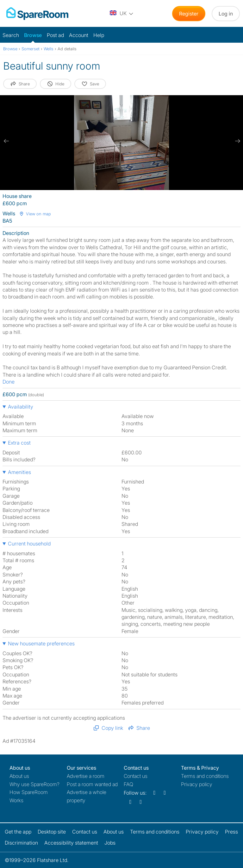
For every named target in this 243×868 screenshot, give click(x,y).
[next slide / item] (237, 141)
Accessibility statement (71, 843)
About (19, 776)
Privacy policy (197, 784)
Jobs (110, 843)
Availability (21, 407)
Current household (29, 544)
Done (9, 382)
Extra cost (19, 443)
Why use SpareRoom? (34, 784)
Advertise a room (86, 776)
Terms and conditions (205, 776)
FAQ (128, 784)
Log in (226, 14)
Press (231, 832)
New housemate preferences (41, 643)
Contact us (136, 776)
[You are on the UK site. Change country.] (122, 14)
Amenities (19, 472)
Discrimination (21, 843)
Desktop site (52, 832)
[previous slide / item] (6, 141)
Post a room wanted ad (92, 784)
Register (189, 14)
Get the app (18, 832)
